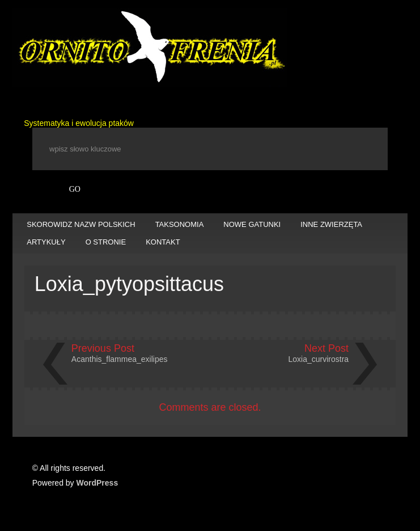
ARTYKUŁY (46, 242)
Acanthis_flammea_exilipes (120, 359)
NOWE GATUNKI (252, 224)
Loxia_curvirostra (319, 359)
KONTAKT (163, 242)
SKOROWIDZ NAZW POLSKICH (81, 224)
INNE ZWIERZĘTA (331, 224)
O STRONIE (106, 242)
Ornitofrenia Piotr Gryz (150, 48)
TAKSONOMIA (180, 224)
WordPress (97, 483)
